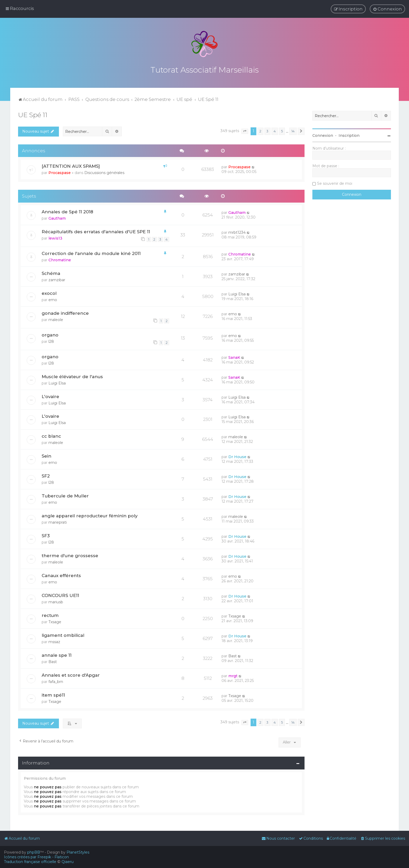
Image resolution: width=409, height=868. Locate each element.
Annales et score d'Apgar (71, 675)
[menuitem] (387, 9)
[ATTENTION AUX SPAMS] (71, 166)
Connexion (323, 135)
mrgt (233, 676)
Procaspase (60, 173)
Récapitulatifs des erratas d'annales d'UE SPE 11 (96, 232)
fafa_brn (56, 682)
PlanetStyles (78, 852)
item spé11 (53, 695)
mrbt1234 (237, 232)
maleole (56, 320)
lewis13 (55, 238)
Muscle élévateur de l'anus (72, 377)
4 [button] (275, 131)
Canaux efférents (61, 576)
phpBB (34, 852)
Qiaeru (68, 862)
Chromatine (60, 260)
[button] (245, 131)
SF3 (46, 536)
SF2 (46, 476)
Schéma (51, 273)
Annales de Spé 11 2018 (67, 212)
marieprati (58, 522)
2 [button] (260, 131)
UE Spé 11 (33, 115)
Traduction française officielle (30, 862)
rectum (50, 615)
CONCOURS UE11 (60, 595)
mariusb (56, 602)
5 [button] (282, 131)
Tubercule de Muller (65, 496)
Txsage (55, 622)
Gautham (57, 218)
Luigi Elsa (237, 294)
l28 (51, 341)
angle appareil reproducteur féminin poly (90, 516)
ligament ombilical (63, 635)
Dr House (237, 457)
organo (50, 335)
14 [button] (293, 131)
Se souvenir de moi (335, 183)
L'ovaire (50, 397)
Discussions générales (104, 173)
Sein (46, 456)
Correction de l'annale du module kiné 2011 (91, 253)
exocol (49, 293)
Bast (53, 662)
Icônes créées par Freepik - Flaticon (36, 857)
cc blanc (51, 436)
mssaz (54, 642)
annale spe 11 (57, 655)
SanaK (234, 357)
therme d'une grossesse (70, 556)
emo (53, 300)
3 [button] (267, 131)
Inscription (349, 135)
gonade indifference (65, 313)
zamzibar (57, 280)
